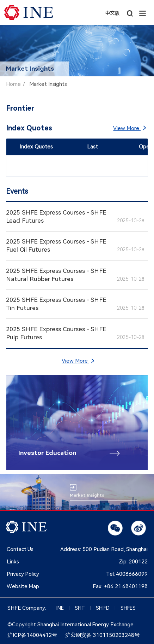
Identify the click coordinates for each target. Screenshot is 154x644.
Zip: (133, 562)
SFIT (80, 608)
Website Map (23, 586)
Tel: (127, 574)
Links (13, 562)
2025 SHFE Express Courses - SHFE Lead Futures (56, 216)
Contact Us (20, 549)
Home (13, 84)
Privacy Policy (23, 574)
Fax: (120, 586)
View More (129, 128)
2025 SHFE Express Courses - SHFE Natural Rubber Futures (56, 275)
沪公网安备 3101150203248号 (102, 635)
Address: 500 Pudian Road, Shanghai (104, 549)
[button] (143, 12)
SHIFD (103, 608)
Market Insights (48, 84)
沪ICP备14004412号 (32, 635)
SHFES (128, 608)
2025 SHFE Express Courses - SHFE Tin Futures (56, 304)
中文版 (112, 13)
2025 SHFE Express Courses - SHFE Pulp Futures (56, 333)
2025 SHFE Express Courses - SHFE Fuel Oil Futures (56, 245)
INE (60, 608)
